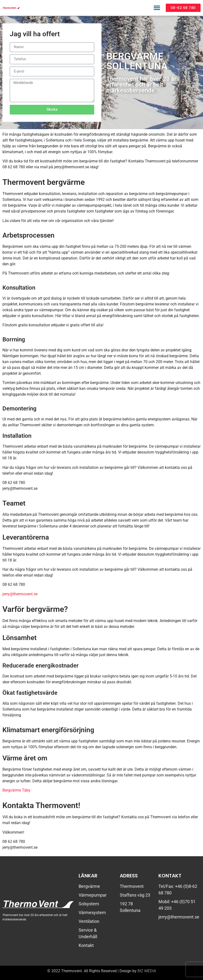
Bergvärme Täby (16, 790)
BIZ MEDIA (147, 971)
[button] (157, 8)
